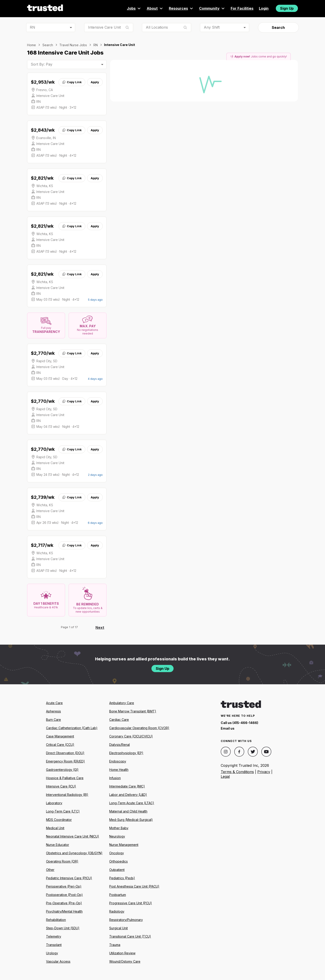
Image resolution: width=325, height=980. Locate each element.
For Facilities (242, 8)
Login (264, 8)
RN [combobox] (32, 27)
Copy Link (72, 82)
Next (100, 627)
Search (278, 27)
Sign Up (287, 8)
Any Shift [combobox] (212, 27)
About (155, 8)
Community (212, 8)
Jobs (134, 8)
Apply (95, 82)
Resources (181, 8)
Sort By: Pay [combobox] (42, 64)
